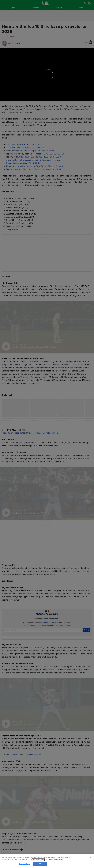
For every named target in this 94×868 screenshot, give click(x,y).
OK (40, 864)
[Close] (91, 858)
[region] (47, 861)
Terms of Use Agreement (56, 860)
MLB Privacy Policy (38, 860)
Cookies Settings (24, 864)
